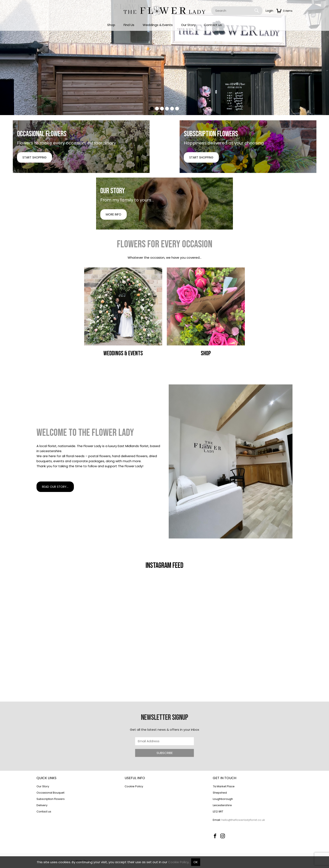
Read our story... (55, 487)
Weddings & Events (158, 25)
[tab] (152, 109)
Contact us (213, 25)
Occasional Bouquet (50, 793)
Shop (111, 25)
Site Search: (211, 6)
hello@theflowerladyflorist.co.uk (243, 820)
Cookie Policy (134, 786)
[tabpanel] (164, 58)
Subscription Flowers (51, 799)
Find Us (129, 25)
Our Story (188, 25)
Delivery (42, 805)
